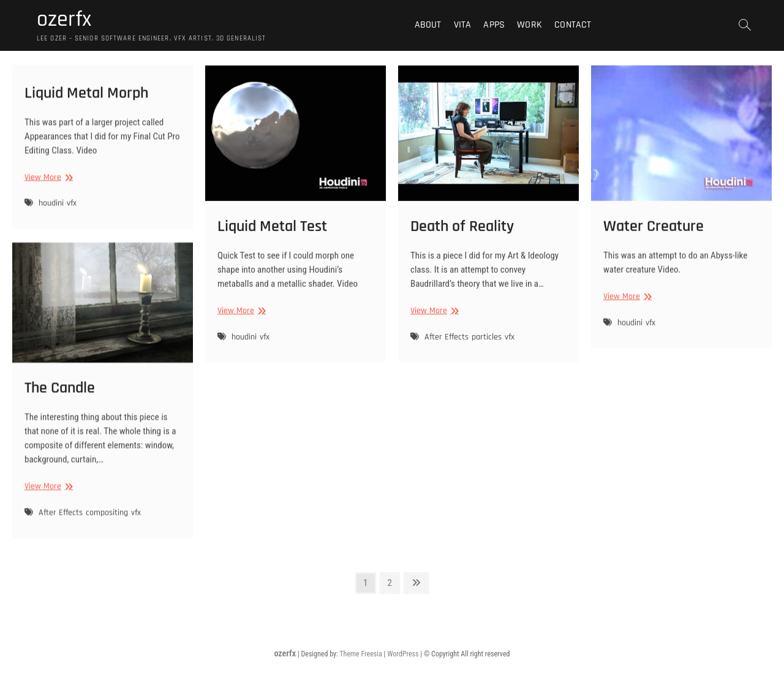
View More (47, 184)
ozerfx (64, 20)
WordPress (403, 654)
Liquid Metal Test (272, 237)
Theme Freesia (360, 654)
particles (487, 348)
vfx (72, 210)
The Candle (60, 399)
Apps (494, 25)
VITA (463, 25)
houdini (51, 210)
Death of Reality (462, 237)
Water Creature (654, 237)
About (428, 25)
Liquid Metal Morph (86, 99)
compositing (107, 524)
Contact (573, 25)
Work (530, 25)
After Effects (447, 348)
